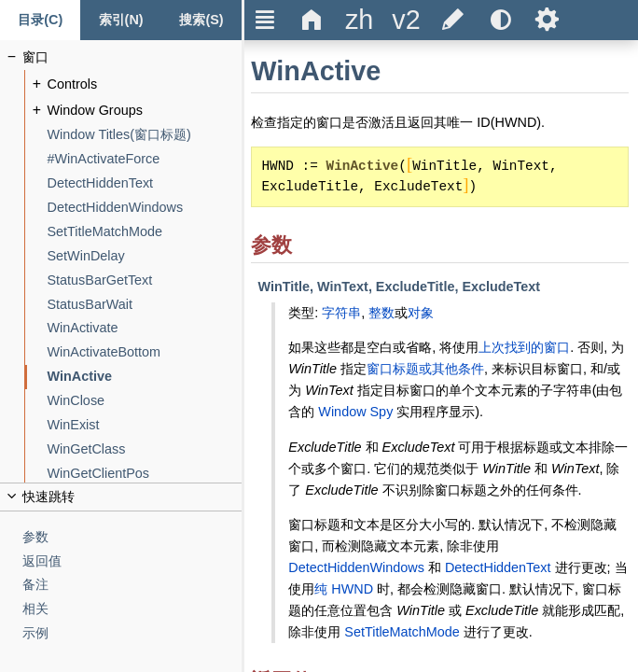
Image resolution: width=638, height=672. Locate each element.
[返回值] (132, 561)
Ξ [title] (265, 20)
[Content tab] (40, 20)
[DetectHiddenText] (145, 183)
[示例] (132, 633)
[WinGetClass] (145, 449)
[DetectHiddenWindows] (145, 208)
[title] (359, 20)
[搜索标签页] (201, 20)
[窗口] (132, 57)
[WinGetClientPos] (145, 474)
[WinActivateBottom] (145, 352)
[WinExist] (145, 425)
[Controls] (145, 84)
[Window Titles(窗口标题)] (145, 135)
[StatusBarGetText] (145, 280)
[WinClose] (145, 401)
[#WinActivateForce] (145, 159)
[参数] (132, 537)
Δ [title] (312, 20)
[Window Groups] (145, 111)
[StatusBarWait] (145, 305)
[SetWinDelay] (145, 256)
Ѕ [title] (547, 20)
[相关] (132, 609)
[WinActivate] (145, 328)
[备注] (132, 585)
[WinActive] (145, 377)
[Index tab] (120, 20)
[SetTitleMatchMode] (145, 232)
